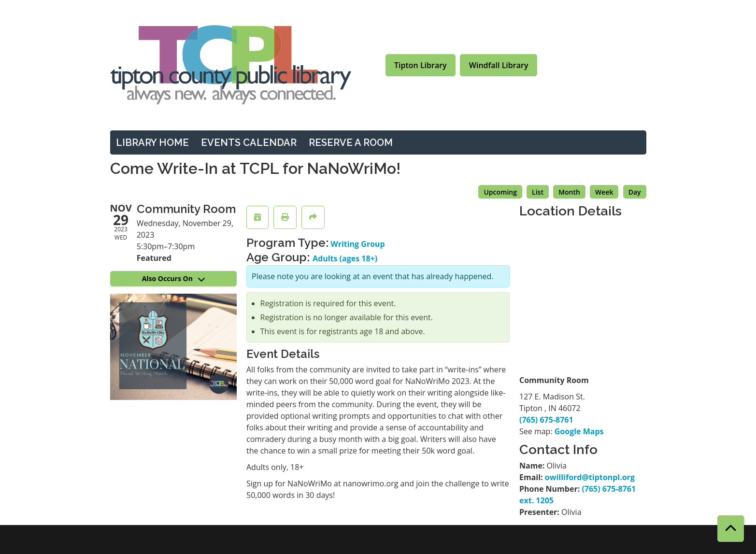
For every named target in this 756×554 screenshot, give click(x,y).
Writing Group (358, 244)
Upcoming (500, 192)
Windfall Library (499, 65)
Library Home (152, 142)
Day (635, 192)
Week (604, 192)
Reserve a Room (351, 142)
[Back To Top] (731, 529)
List (538, 192)
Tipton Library (421, 65)
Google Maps (579, 431)
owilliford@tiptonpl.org (590, 477)
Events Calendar (249, 142)
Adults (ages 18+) (345, 258)
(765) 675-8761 (546, 420)
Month (569, 192)
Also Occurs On (173, 278)
